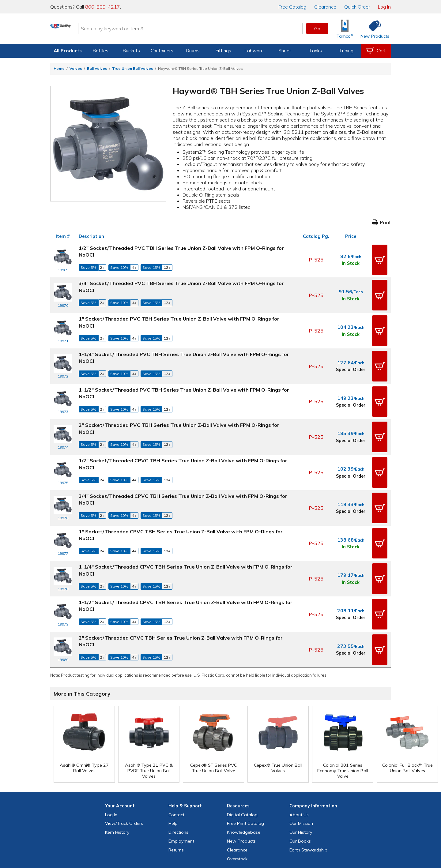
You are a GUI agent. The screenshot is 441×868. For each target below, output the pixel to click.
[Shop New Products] (373, 29)
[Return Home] (86, 30)
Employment (181, 787)
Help (173, 770)
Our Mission (301, 770)
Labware (254, 51)
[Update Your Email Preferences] (254, 830)
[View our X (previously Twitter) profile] (201, 830)
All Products (68, 51)
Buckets (131, 51)
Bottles (100, 51)
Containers (162, 51)
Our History (301, 779)
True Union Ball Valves (133, 68)
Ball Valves (97, 68)
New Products (241, 787)
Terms (216, 843)
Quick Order (357, 7)
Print (381, 222)
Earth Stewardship (308, 796)
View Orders (124, 770)
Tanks (315, 51)
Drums (193, 51)
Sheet (285, 51)
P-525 (316, 257)
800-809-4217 (103, 7)
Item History (117, 779)
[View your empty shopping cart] (376, 51)
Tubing (346, 51)
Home (59, 68)
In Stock (351, 261)
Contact (176, 761)
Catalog (292, 7)
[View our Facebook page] (188, 830)
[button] (380, 257)
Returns (176, 796)
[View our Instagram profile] (214, 830)
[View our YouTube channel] (227, 830)
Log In (384, 7)
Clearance (325, 7)
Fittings (223, 51)
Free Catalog (245, 770)
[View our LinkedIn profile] (240, 830)
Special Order (351, 354)
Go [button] (317, 28)
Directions (178, 779)
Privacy (201, 843)
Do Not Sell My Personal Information (221, 852)
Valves (76, 68)
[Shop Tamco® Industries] (345, 29)
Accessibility (236, 843)
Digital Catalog (242, 761)
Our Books (300, 787)
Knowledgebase (244, 779)
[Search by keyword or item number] (216, 28)
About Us (299, 761)
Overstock (237, 805)
